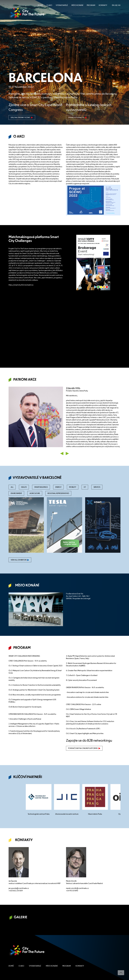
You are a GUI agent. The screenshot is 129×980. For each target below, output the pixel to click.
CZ (116, 5)
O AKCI (49, 5)
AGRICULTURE (35, 493)
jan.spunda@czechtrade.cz (19, 888)
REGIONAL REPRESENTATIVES (58, 493)
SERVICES (97, 487)
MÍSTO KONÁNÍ (77, 5)
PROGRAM (91, 5)
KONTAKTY (103, 5)
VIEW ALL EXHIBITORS (20, 560)
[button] (62, 453)
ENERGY (58, 487)
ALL (12, 487)
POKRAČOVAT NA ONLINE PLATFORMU (84, 748)
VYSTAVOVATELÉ (62, 5)
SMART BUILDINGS (41, 487)
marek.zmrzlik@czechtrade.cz (77, 888)
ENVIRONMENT (16, 493)
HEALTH (24, 487)
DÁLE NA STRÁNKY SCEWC (22, 117)
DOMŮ (40, 5)
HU (119, 5)
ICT (85, 487)
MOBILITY (73, 487)
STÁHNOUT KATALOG (78, 117)
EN (113, 5)
